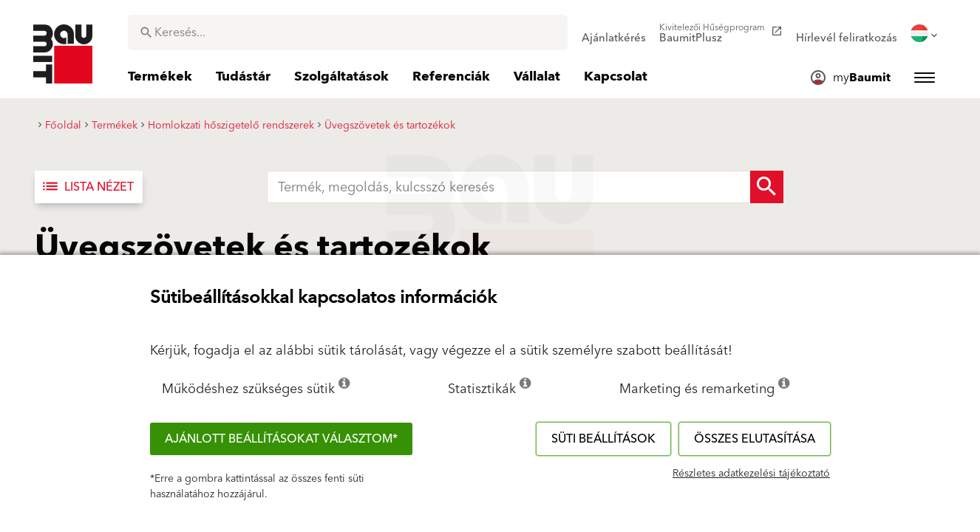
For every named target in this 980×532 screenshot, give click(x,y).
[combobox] (348, 33)
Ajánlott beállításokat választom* (281, 439)
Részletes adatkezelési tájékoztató (751, 474)
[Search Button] (767, 187)
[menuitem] (614, 33)
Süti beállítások (603, 439)
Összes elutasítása (755, 439)
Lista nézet (87, 187)
